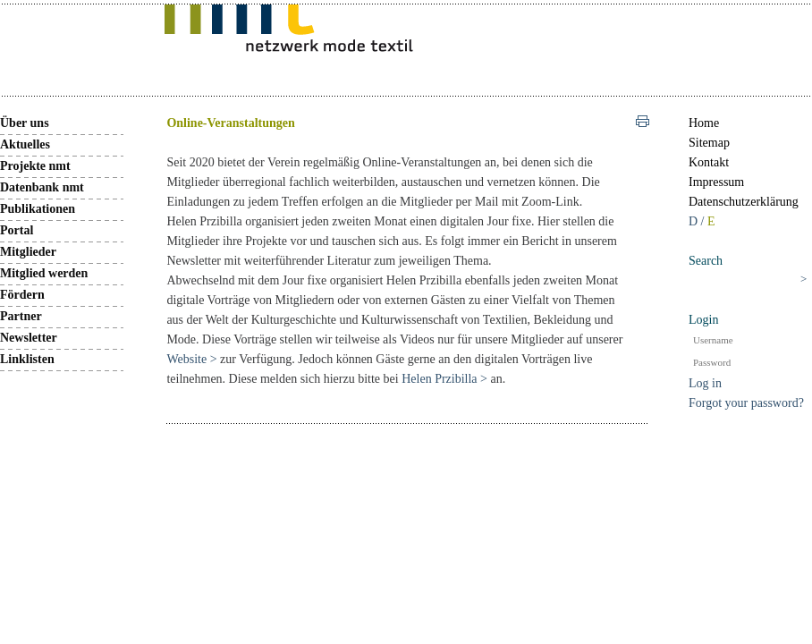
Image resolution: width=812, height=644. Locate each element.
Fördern (22, 295)
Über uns (25, 123)
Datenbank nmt (42, 187)
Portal (17, 230)
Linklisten (27, 359)
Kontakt (709, 162)
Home (704, 123)
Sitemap (709, 143)
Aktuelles (25, 144)
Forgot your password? (746, 403)
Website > (193, 359)
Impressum (716, 182)
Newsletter (29, 338)
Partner (21, 316)
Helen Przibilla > (444, 379)
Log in (705, 383)
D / (698, 221)
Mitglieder (28, 252)
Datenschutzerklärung (744, 202)
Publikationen (38, 209)
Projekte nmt (35, 166)
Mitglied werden (44, 273)
